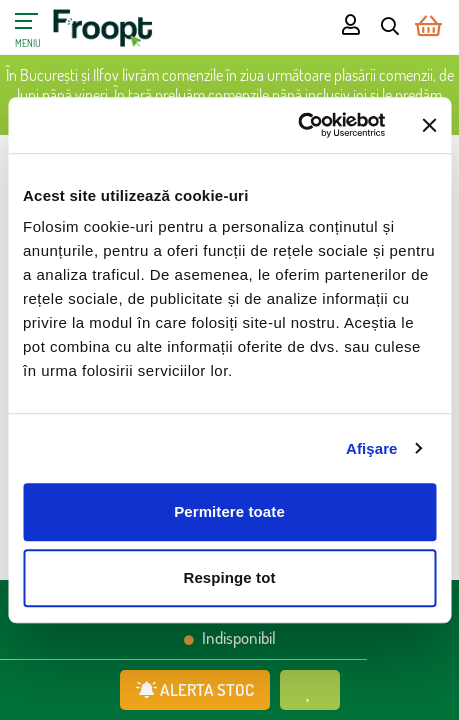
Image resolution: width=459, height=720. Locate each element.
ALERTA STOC (195, 689)
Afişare (372, 448)
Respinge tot (229, 577)
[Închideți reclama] (429, 125)
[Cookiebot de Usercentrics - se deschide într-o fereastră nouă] (297, 125)
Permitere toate (229, 511)
